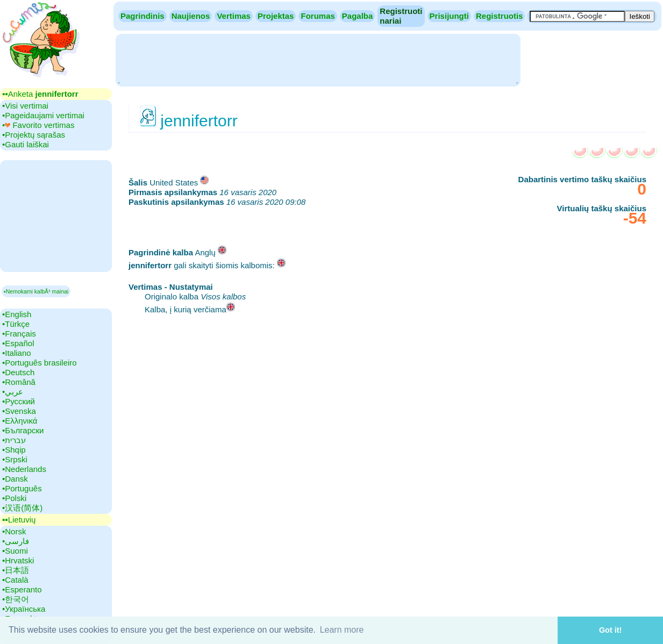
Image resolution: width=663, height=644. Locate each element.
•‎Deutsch (18, 372)
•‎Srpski (15, 459)
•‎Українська (24, 609)
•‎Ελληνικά (20, 421)
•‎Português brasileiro (40, 363)
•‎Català (15, 580)
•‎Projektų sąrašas (34, 135)
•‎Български (23, 430)
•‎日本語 (16, 570)
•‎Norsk (14, 531)
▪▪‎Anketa (40, 94)
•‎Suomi (15, 551)
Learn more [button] (342, 630)
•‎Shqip (14, 450)
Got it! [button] (610, 630)
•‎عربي (13, 392)
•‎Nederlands (24, 469)
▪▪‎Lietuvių (19, 520)
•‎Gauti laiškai (26, 144)
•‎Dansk (15, 479)
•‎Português (22, 488)
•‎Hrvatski (18, 560)
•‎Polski (14, 498)
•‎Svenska (19, 411)
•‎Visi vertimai (25, 106)
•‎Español (18, 343)
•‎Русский (19, 401)
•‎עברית (14, 440)
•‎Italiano (17, 353)
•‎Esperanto (22, 589)
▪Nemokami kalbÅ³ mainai (36, 291)
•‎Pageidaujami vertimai (43, 115)
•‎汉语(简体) (22, 508)
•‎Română (19, 382)
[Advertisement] (318, 59)
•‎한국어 (16, 599)
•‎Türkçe (16, 324)
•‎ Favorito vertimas (38, 125)
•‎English (17, 314)
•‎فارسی (16, 541)
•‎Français (19, 334)
